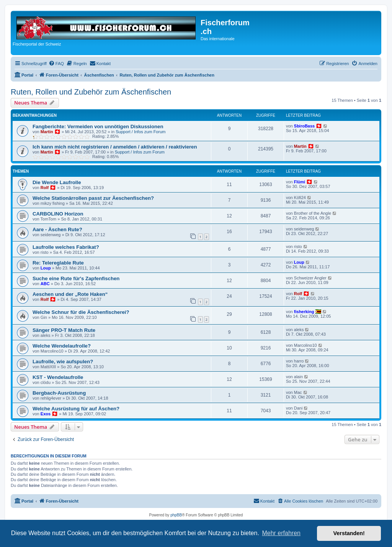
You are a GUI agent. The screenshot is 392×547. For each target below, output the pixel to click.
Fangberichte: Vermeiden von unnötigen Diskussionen (98, 127)
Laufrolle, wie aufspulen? (63, 362)
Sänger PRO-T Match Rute (64, 330)
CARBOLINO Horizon (58, 214)
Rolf (45, 188)
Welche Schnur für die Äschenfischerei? (81, 312)
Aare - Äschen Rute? (57, 229)
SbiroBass (304, 126)
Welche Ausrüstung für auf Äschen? (76, 409)
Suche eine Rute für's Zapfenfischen (76, 278)
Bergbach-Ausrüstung (59, 393)
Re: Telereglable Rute (58, 263)
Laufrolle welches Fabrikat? (66, 247)
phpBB (176, 515)
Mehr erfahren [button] (281, 533)
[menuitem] (56, 64)
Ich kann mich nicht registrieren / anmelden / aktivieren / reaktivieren (115, 147)
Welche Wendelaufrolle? (62, 346)
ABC (45, 284)
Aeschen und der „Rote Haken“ (70, 294)
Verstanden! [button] (349, 533)
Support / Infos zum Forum (140, 132)
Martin (47, 132)
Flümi (300, 182)
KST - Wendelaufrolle (58, 377)
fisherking (304, 312)
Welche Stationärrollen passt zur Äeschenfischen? (93, 198)
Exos (46, 414)
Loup (46, 268)
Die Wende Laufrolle (57, 182)
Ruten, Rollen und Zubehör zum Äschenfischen (91, 92)
